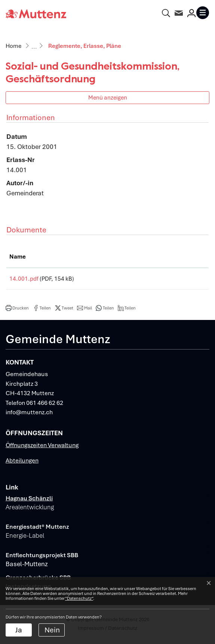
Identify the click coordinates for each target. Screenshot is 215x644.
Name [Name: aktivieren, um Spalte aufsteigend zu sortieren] (18, 257)
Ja (19, 630)
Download (175, 280)
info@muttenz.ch (29, 415)
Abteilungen (22, 463)
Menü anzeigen (108, 97)
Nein (52, 630)
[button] (17, 311)
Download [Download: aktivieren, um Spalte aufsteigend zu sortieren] (158, 257)
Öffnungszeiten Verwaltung (42, 448)
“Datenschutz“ (79, 598)
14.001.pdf (24, 279)
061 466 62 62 (45, 405)
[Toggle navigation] (203, 13)
